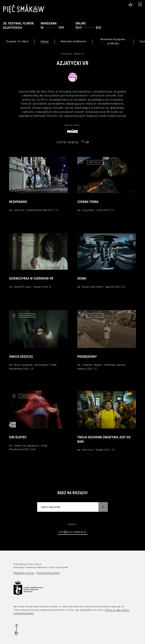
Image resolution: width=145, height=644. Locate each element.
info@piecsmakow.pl (72, 532)
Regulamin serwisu (24, 573)
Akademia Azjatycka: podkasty (113, 41)
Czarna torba (88, 202)
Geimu (82, 279)
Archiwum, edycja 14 (73, 54)
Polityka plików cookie (48, 573)
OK (103, 507)
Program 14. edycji (17, 41)
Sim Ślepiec (18, 437)
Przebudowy (87, 357)
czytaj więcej (67, 142)
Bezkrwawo (18, 202)
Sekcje (45, 41)
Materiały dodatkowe (73, 41)
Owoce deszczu (21, 357)
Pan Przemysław (59, 567)
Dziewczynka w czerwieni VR (31, 279)
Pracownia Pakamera (36, 567)
